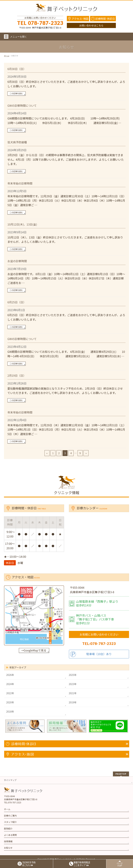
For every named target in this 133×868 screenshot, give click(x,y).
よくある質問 (10, 835)
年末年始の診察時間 (20, 183)
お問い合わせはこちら (91, 25)
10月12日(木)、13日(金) (22, 224)
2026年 (10, 675)
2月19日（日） (17, 375)
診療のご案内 (10, 816)
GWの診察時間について (22, 105)
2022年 (10, 693)
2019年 (73, 702)
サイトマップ (10, 780)
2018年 (10, 711)
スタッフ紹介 (10, 822)
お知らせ (8, 848)
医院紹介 (8, 829)
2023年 (73, 684)
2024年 (10, 684)
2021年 (73, 693)
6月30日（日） (17, 69)
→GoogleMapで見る (34, 650)
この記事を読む (16, 93)
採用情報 (8, 841)
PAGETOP (121, 774)
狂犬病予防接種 (17, 142)
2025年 (73, 675)
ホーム (7, 809)
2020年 (10, 702)
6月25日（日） (17, 302)
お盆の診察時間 (17, 261)
